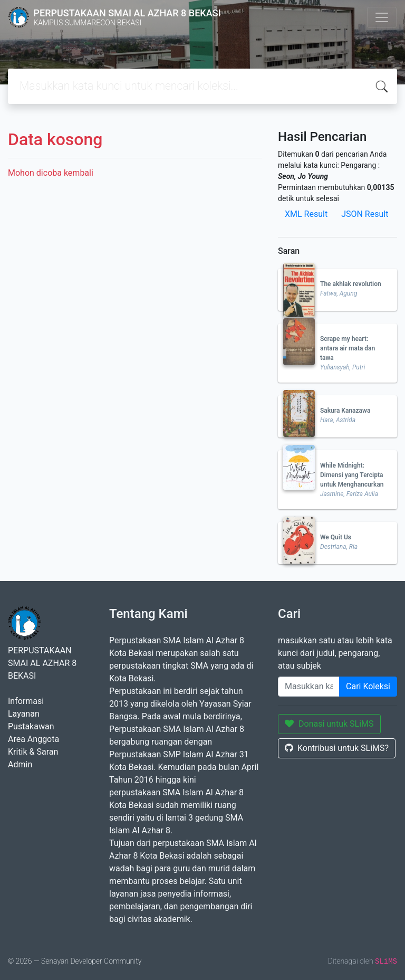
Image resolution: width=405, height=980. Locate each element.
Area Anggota (33, 739)
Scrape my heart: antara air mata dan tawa (348, 348)
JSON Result (365, 214)
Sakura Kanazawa (345, 411)
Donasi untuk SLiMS (329, 724)
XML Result (306, 214)
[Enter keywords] (309, 687)
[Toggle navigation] (382, 17)
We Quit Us (336, 537)
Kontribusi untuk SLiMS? (337, 748)
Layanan (24, 714)
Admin (20, 764)
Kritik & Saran (33, 752)
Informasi (26, 701)
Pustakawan (31, 726)
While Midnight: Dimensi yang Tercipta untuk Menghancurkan (352, 475)
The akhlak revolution (351, 284)
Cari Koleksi (368, 686)
